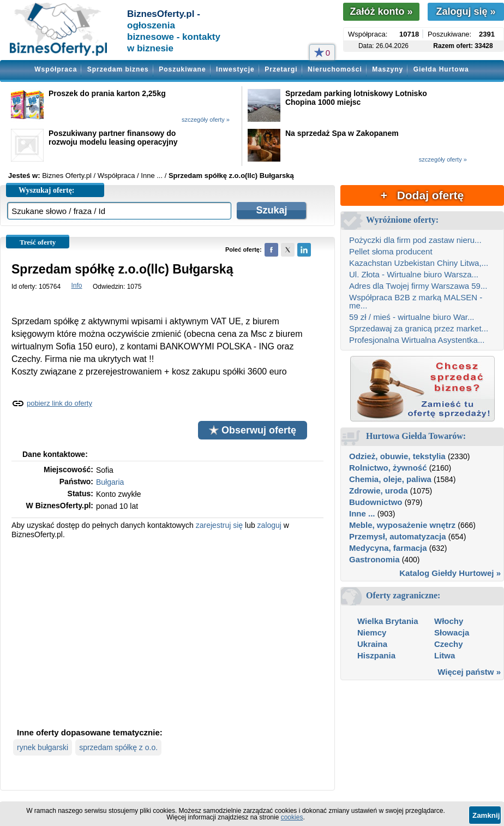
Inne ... (362, 513)
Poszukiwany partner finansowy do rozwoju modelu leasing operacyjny (113, 138)
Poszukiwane (182, 69)
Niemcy (372, 632)
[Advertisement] (167, 632)
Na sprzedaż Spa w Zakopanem (342, 133)
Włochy (449, 621)
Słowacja (452, 632)
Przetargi (281, 69)
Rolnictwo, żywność (388, 468)
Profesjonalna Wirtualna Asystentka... (417, 340)
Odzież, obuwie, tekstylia (397, 456)
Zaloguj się (466, 11)
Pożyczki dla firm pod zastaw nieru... (415, 240)
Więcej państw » (469, 672)
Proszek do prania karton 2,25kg (107, 93)
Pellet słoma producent (391, 251)
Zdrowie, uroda (379, 491)
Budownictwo (376, 502)
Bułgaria (110, 482)
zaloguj (269, 525)
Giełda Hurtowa (441, 69)
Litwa (445, 655)
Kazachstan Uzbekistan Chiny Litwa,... (419, 263)
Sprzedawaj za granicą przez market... (419, 328)
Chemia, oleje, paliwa (390, 479)
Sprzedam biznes (118, 69)
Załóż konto (381, 11)
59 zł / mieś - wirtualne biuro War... (412, 317)
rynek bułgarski (43, 747)
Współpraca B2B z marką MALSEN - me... (416, 301)
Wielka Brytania (388, 621)
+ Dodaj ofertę (422, 195)
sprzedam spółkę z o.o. (118, 747)
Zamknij (486, 815)
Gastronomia (374, 559)
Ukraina (372, 644)
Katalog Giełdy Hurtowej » (450, 573)
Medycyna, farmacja (388, 548)
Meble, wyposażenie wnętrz (402, 525)
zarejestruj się (219, 525)
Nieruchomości (335, 69)
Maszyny (388, 69)
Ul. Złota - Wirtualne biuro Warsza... (414, 274)
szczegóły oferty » (206, 120)
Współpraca (56, 69)
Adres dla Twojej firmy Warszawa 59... (418, 286)
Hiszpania (376, 655)
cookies (292, 817)
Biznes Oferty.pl (67, 176)
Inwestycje (235, 69)
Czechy (449, 644)
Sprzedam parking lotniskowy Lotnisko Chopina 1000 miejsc (356, 98)
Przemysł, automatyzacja (398, 536)
